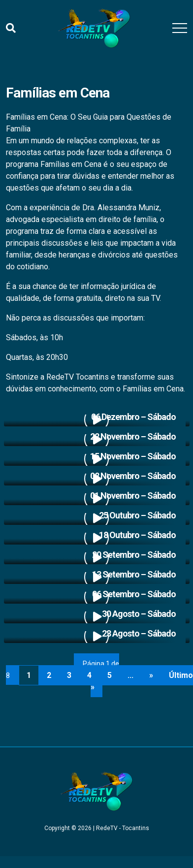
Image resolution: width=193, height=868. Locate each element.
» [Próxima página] (151, 675)
